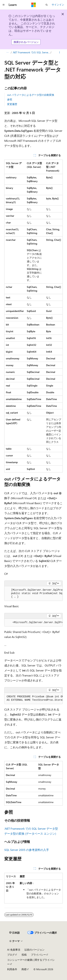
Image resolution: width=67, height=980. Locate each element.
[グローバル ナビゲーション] (4, 5)
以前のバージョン (34, 950)
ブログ (11, 955)
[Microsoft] (34, 5)
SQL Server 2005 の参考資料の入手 (27, 850)
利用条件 (12, 969)
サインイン (58, 5)
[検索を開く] (47, 5)
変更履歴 (12, 104)
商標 (24, 969)
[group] (33, 594)
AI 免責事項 (14, 950)
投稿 (24, 955)
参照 (10, 99)
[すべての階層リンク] (7, 52)
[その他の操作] (60, 52)
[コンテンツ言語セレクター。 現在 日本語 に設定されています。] (14, 933)
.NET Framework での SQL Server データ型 (31, 52)
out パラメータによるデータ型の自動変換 (31, 95)
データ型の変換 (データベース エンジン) (30, 833)
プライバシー (38, 955)
